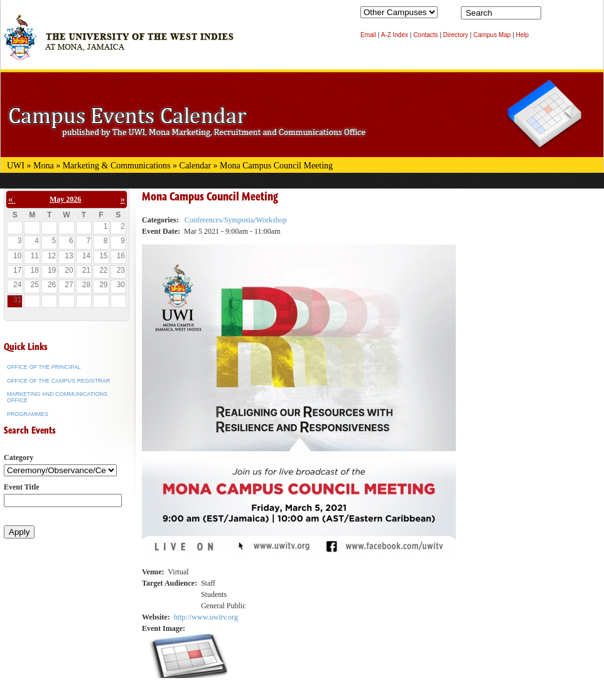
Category (19, 457)
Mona (44, 166)
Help (523, 35)
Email (368, 35)
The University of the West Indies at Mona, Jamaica (119, 43)
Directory (456, 35)
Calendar (196, 166)
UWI (16, 166)
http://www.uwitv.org (206, 617)
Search (553, 16)
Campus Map (492, 35)
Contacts (425, 35)
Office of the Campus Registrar (58, 381)
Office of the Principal (44, 367)
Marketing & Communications (117, 166)
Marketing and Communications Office (57, 397)
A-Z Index (395, 35)
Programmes (28, 414)
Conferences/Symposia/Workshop (236, 220)
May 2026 (65, 199)
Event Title (22, 487)
